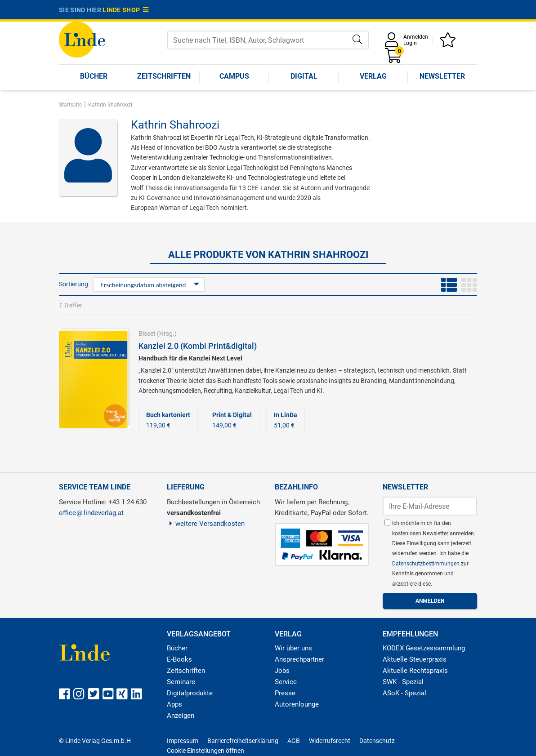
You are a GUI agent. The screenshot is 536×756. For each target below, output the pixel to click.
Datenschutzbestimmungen (427, 564)
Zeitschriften (164, 76)
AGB (294, 741)
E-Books (179, 659)
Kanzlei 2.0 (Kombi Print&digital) (198, 346)
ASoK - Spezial (404, 693)
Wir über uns (293, 648)
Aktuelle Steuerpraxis (415, 659)
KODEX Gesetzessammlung (424, 648)
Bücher (94, 76)
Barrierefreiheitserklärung (243, 741)
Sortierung (74, 284)
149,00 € (232, 420)
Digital (304, 76)
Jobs (282, 671)
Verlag (373, 76)
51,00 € (286, 420)
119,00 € (168, 420)
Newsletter (442, 76)
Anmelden (416, 37)
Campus (234, 76)
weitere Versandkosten (206, 524)
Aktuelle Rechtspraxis (415, 671)
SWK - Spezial (403, 682)
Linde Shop (125, 10)
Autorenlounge (297, 704)
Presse (285, 693)
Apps (174, 704)
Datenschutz (377, 741)
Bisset (147, 334)
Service (286, 682)
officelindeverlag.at (91, 513)
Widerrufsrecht (330, 741)
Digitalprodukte (190, 693)
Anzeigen (181, 716)
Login (410, 43)
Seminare (181, 682)
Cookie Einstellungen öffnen (205, 751)
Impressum (183, 741)
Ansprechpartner (299, 659)
